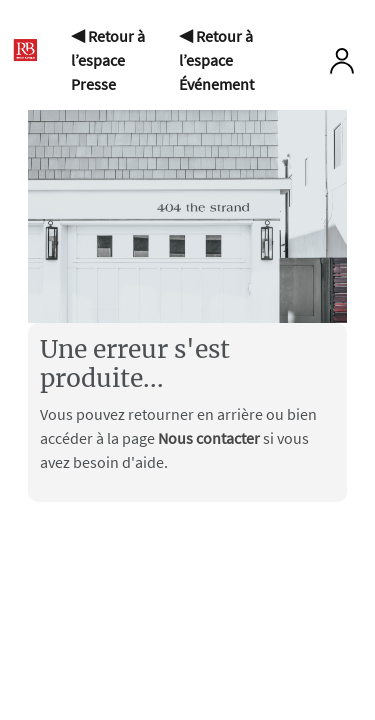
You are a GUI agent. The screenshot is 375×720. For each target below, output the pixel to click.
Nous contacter (210, 438)
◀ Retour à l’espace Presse (108, 60)
